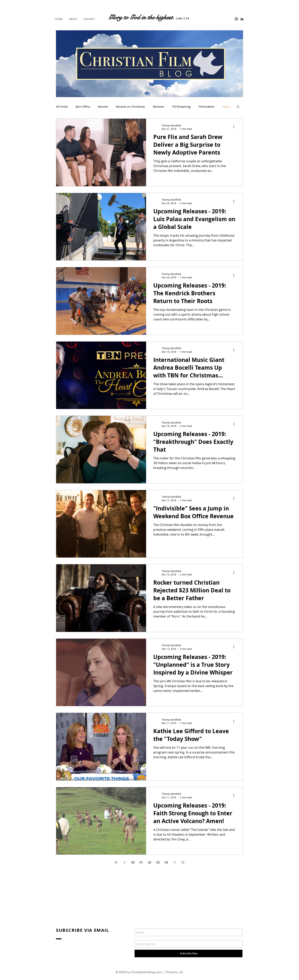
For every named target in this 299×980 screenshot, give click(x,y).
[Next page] (175, 862)
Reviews (158, 106)
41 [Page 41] (141, 862)
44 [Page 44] (166, 862)
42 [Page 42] (149, 862)
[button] (238, 107)
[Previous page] (124, 862)
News (226, 106)
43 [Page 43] (158, 862)
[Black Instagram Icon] (236, 19)
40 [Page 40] (133, 862)
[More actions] (235, 127)
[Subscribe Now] (189, 953)
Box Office (83, 106)
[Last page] (183, 862)
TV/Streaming (181, 106)
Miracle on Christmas (130, 106)
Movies (103, 106)
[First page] (116, 862)
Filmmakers (207, 106)
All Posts (62, 106)
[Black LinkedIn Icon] (242, 19)
